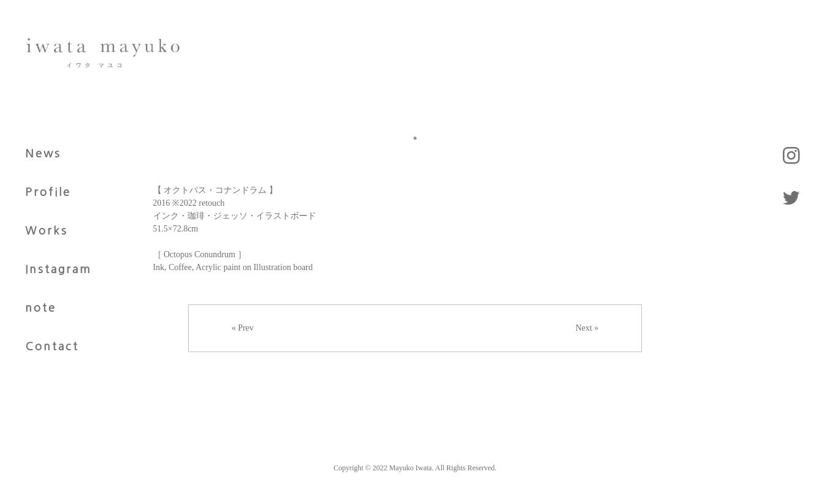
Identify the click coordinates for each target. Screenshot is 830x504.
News (43, 154)
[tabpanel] (415, 117)
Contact (52, 347)
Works (47, 231)
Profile (48, 192)
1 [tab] (415, 138)
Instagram (58, 269)
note (41, 308)
